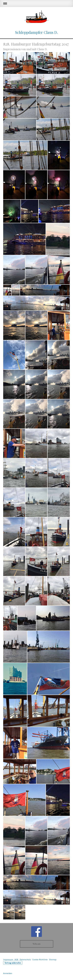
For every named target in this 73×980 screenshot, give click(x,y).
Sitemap (53, 960)
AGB (16, 960)
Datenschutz (25, 960)
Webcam (36, 944)
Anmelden (8, 973)
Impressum (8, 960)
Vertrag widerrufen (13, 963)
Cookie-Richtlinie (40, 960)
